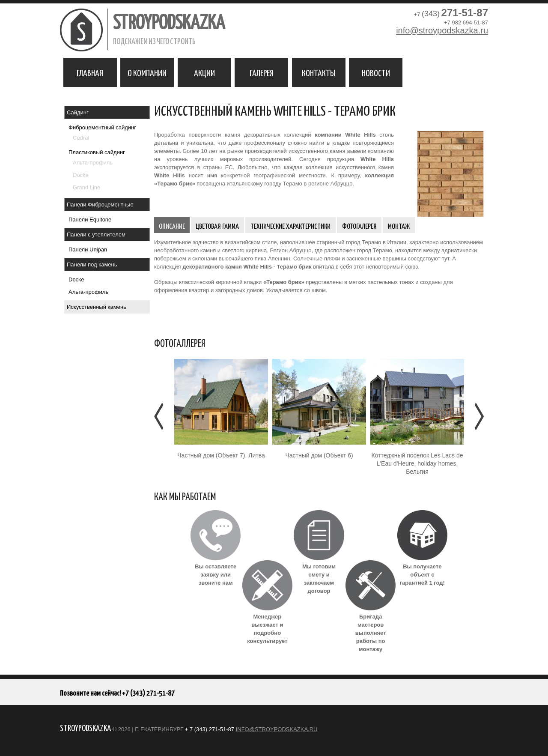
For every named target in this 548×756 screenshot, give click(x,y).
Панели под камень (92, 264)
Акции (204, 72)
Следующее (478, 416)
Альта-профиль (93, 163)
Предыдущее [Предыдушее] (159, 416)
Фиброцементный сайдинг (102, 127)
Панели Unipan (88, 250)
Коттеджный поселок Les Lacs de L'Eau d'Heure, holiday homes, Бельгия (417, 463)
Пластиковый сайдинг (97, 152)
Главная (90, 72)
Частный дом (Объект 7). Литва (221, 455)
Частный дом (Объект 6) (319, 455)
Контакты (319, 72)
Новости (376, 72)
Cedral (81, 138)
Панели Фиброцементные (100, 205)
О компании (147, 72)
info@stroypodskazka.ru (442, 30)
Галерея (262, 72)
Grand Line (86, 187)
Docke (81, 175)
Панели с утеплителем (96, 235)
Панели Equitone (90, 220)
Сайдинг (78, 112)
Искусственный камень (97, 307)
